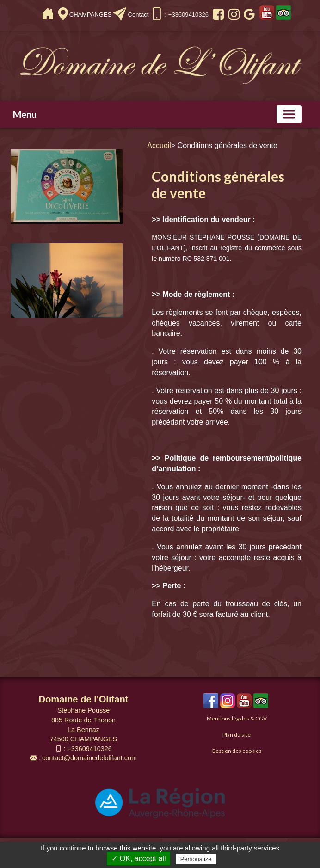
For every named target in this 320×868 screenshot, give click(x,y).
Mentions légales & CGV (237, 718)
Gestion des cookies (237, 751)
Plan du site (237, 735)
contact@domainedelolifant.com (89, 758)
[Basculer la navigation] (289, 114)
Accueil (159, 145)
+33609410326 (89, 749)
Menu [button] (25, 114)
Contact (138, 15)
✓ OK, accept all (138, 859)
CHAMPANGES (91, 15)
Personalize (196, 859)
